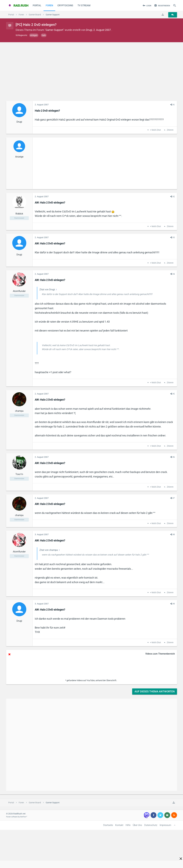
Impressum (165, 825)
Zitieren (170, 130)
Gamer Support (54, 30)
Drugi (89, 30)
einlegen (34, 35)
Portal (37, 5)
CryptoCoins (65, 5)
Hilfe (128, 825)
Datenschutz (151, 825)
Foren (49, 5)
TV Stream (84, 5)
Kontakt (119, 825)
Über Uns (137, 825)
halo (44, 35)
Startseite (108, 825)
